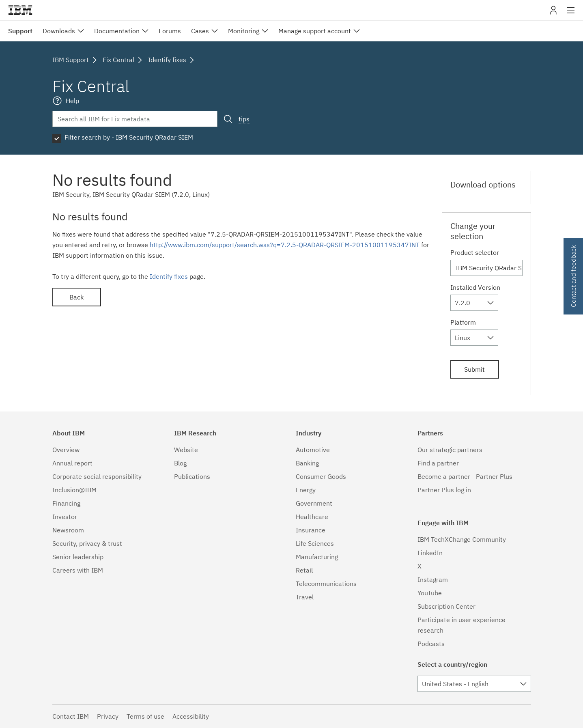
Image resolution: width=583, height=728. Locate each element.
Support (20, 31)
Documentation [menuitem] (117, 31)
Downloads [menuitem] (59, 31)
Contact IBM (71, 716)
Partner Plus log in (444, 490)
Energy (306, 490)
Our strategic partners (450, 450)
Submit (474, 369)
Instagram (433, 579)
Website (186, 450)
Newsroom (68, 530)
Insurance (311, 530)
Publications (192, 476)
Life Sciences (315, 543)
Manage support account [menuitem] (315, 31)
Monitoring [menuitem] (244, 31)
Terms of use (145, 716)
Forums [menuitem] (170, 31)
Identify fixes (169, 276)
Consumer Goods (321, 476)
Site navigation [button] (571, 14)
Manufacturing (317, 557)
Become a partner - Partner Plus (465, 476)
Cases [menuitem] (200, 31)
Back (76, 297)
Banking (307, 463)
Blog (180, 463)
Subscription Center (446, 606)
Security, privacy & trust (87, 543)
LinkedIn (430, 553)
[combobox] (474, 303)
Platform (463, 322)
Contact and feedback (573, 276)
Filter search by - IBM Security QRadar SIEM (129, 137)
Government (314, 503)
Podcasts (431, 644)
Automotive (313, 450)
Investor (65, 517)
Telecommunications (326, 584)
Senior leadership (78, 557)
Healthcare (312, 517)
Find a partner (438, 463)
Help (72, 101)
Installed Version (475, 287)
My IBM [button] (553, 13)
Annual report (72, 463)
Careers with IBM (78, 570)
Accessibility (191, 716)
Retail (304, 570)
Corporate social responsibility (97, 476)
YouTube (430, 593)
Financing (66, 503)
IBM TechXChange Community (462, 539)
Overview (66, 450)
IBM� (20, 10)
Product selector (475, 252)
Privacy (108, 716)
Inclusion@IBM (74, 490)
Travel (305, 597)
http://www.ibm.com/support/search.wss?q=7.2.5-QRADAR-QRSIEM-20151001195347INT (285, 245)
